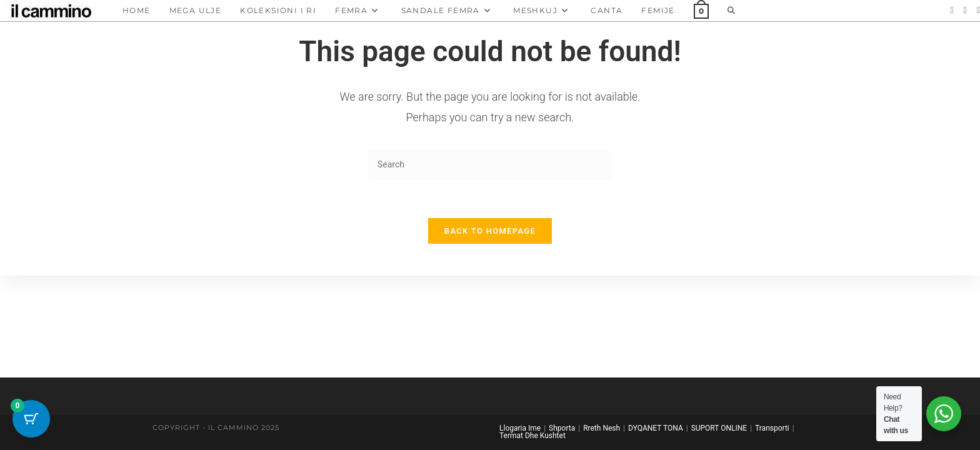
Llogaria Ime (520, 428)
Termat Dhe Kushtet (532, 436)
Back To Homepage (490, 231)
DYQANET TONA (656, 428)
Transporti (772, 428)
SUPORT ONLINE (719, 428)
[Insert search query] (490, 165)
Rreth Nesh (602, 428)
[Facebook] (952, 10)
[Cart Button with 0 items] (31, 419)
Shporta (562, 428)
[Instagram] (965, 10)
